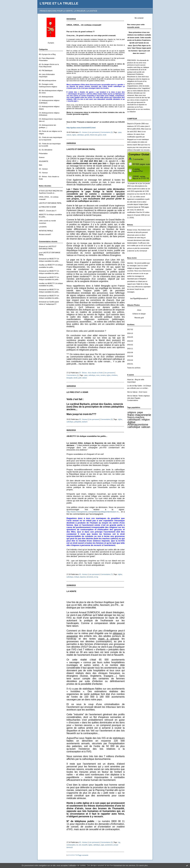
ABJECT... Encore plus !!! (48, 211)
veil (80, 845)
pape (140, 412)
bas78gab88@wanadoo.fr (139, 299)
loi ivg (96, 577)
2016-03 (130, 341)
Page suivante (83, 855)
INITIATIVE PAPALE (46, 231)
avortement (109, 845)
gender (87, 135)
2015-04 (130, 360)
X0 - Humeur (43, 169)
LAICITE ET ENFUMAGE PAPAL (50, 203)
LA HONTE (43, 227)
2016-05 (130, 337)
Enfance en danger (139, 314)
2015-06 (130, 356)
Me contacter (139, 18)
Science (42, 157)
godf (80, 378)
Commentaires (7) (107, 574)
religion (146, 419)
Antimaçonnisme (138, 425)
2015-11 (130, 349)
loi (77, 845)
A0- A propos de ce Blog (47, 54)
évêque (77, 577)
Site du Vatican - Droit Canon (137, 392)
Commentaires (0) (107, 132)
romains (103, 375)
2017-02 (130, 330)
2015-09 (130, 353)
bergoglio (70, 378)
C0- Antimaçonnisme (46, 97)
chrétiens (114, 375)
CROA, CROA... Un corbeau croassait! (84, 25)
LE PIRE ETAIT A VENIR (48, 207)
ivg (119, 842)
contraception (71, 845)
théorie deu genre (96, 135)
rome (98, 375)
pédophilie (78, 422)
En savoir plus (142, 865)
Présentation (43, 154)
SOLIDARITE (44, 161)
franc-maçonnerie (139, 415)
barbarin (85, 422)
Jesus (139, 310)
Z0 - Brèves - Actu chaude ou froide (91, 373)
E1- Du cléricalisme (46, 150)
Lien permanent (94, 132)
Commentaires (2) (73, 375)
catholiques (134, 419)
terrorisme (90, 577)
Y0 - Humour (43, 173)
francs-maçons (136, 417)
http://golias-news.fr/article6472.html (81, 128)
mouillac (42, 265)
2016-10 (130, 333)
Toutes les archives (134, 368)
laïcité (76, 378)
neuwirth (85, 845)
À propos (51, 43)
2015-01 (130, 364)
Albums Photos (134, 305)
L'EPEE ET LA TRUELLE (59, 3)
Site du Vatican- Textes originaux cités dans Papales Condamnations (138, 398)
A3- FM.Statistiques (46, 71)
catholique (134, 427)
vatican (146, 427)
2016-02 (130, 345)
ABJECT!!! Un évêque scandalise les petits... (87, 436)
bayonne (83, 577)
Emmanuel (43, 259)
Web (41, 165)
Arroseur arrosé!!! (45, 235)
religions (132, 412)
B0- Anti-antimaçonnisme (48, 81)
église (132, 422)
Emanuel (42, 246)
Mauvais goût (139, 318)
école (105, 135)
